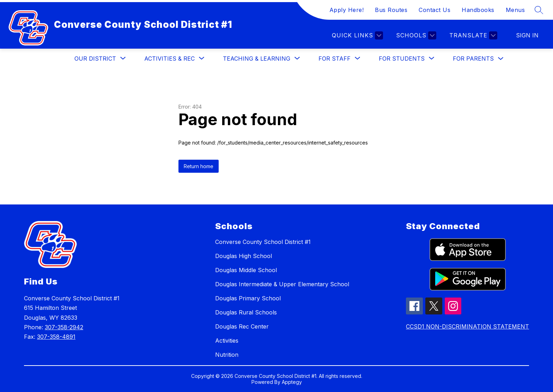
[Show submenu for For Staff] (335, 59)
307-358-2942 (64, 327)
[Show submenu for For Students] (402, 59)
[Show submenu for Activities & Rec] (169, 59)
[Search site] (539, 10)
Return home (199, 166)
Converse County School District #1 (263, 242)
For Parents (473, 59)
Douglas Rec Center (242, 326)
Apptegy (292, 382)
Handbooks (478, 10)
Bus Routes (391, 10)
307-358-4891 (56, 337)
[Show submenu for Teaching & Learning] (257, 59)
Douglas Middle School (246, 270)
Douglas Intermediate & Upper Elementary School (282, 284)
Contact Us (435, 10)
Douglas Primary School (248, 298)
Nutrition (227, 355)
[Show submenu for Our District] (95, 59)
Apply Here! (347, 10)
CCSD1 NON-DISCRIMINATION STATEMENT (467, 326)
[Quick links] (357, 35)
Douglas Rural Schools (246, 312)
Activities (227, 341)
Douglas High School (244, 256)
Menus (515, 10)
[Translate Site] (472, 35)
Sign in (527, 35)
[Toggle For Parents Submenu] (501, 59)
